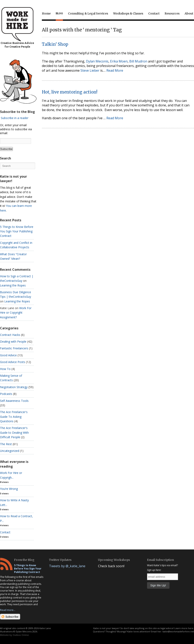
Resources (172, 13)
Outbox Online (21, 635)
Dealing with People (13, 341)
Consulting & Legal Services (88, 13)
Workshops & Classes (128, 13)
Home (46, 13)
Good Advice (8, 355)
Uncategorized (10, 451)
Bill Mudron (138, 61)
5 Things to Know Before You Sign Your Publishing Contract (17, 231)
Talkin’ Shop (55, 44)
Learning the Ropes (13, 285)
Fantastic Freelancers (14, 348)
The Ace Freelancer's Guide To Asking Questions (14, 417)
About (189, 13)
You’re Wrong (9, 489)
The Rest (6, 444)
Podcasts (6, 394)
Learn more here (184, 628)
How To (5, 369)
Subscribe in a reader (15, 118)
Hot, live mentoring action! (70, 92)
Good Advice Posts (13, 362)
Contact (154, 13)
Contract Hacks (10, 335)
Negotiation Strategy (14, 387)
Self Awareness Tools (14, 401)
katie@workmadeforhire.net (178, 631)
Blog (59, 13)
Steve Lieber (90, 70)
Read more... (8, 610)
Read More (115, 70)
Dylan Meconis (97, 61)
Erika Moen (119, 61)
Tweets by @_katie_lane (67, 566)
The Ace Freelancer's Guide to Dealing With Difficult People (14, 432)
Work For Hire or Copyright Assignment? (16, 313)
